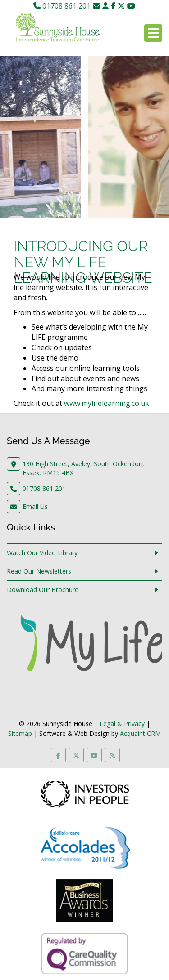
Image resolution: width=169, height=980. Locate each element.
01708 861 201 (62, 6)
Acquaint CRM (140, 733)
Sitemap (20, 733)
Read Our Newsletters (39, 571)
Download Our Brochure (43, 590)
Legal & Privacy (122, 724)
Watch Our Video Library (42, 553)
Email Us (35, 506)
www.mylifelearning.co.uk (107, 403)
